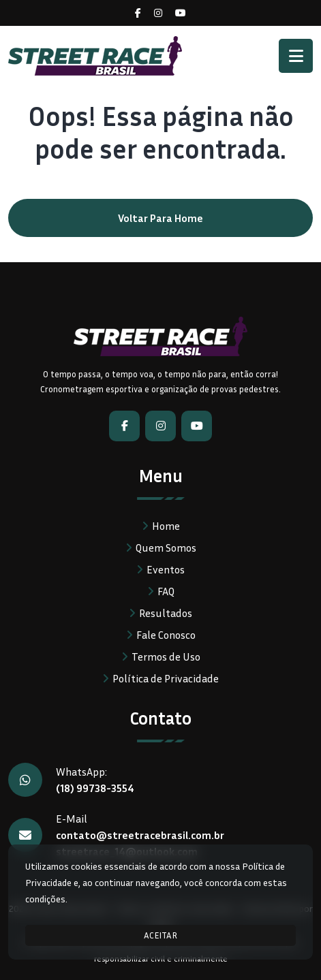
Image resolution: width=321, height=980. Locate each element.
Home (166, 526)
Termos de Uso (166, 657)
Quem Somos (166, 548)
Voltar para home (160, 218)
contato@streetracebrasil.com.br (140, 835)
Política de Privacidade (166, 678)
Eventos (166, 569)
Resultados (166, 613)
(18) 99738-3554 (95, 788)
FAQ (166, 591)
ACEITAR (160, 935)
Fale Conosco (166, 635)
